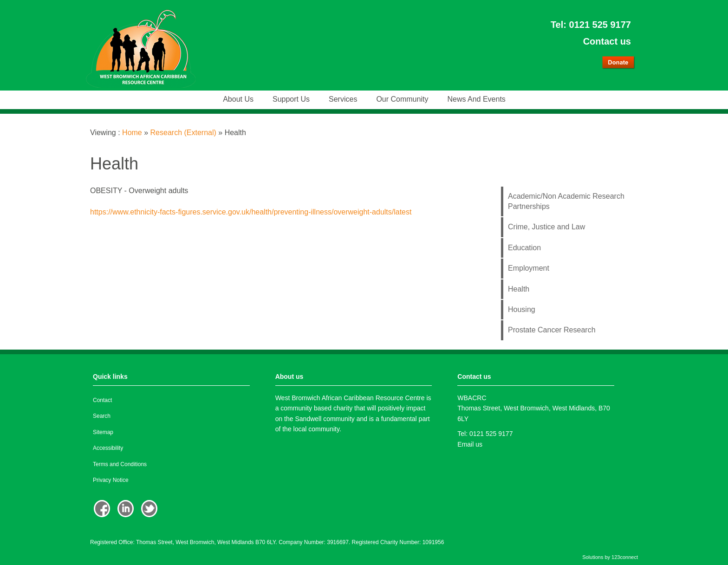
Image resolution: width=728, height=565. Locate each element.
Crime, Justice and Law (546, 227)
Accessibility (108, 448)
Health (519, 289)
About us (238, 99)
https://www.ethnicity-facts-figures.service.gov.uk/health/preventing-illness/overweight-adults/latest (251, 212)
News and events (476, 99)
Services (343, 99)
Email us (470, 444)
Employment (529, 268)
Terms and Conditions (120, 464)
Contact (102, 400)
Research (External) (183, 133)
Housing (522, 309)
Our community (402, 99)
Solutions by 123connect (610, 557)
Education (524, 248)
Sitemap (103, 432)
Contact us (607, 41)
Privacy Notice (111, 480)
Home (132, 133)
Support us (291, 99)
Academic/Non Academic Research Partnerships (566, 201)
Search (102, 416)
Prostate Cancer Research (552, 330)
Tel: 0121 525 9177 (591, 25)
